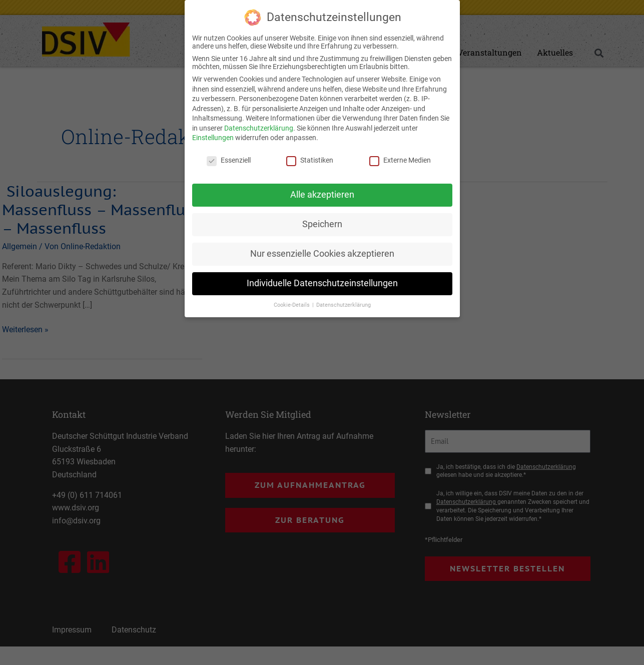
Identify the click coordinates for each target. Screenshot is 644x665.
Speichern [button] (322, 224)
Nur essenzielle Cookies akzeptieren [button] (322, 253)
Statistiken (310, 160)
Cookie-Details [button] (292, 304)
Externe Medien (400, 160)
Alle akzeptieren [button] (322, 194)
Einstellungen (213, 138)
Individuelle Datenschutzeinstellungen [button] (322, 283)
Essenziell (229, 160)
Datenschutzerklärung (259, 128)
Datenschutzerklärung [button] (344, 304)
